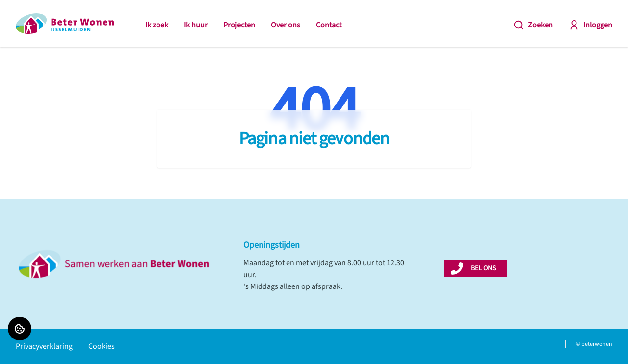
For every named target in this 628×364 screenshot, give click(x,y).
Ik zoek (157, 25)
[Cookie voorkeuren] (20, 329)
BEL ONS (483, 268)
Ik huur (196, 25)
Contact (329, 25)
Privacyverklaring (44, 346)
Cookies (102, 346)
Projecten (239, 25)
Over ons (286, 25)
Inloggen (590, 25)
